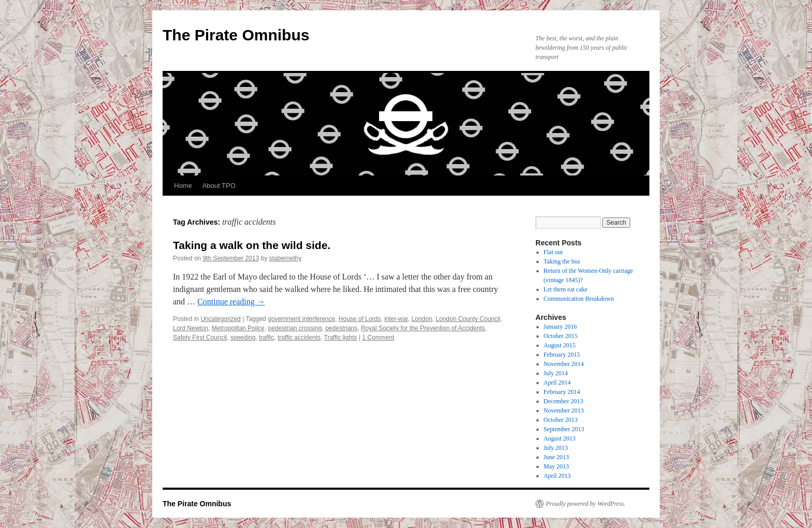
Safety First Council (200, 338)
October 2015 (561, 336)
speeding (243, 338)
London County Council (468, 319)
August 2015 (560, 345)
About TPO (219, 186)
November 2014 (564, 364)
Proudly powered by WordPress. (586, 504)
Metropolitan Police (238, 328)
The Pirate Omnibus (236, 35)
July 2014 (556, 373)
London (422, 319)
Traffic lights (341, 338)
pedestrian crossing (295, 328)
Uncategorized (220, 319)
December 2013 (563, 401)
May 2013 (556, 466)
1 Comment (378, 338)
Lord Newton (191, 328)
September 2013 (564, 429)
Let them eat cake (566, 289)
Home (183, 186)
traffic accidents (299, 338)
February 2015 (562, 355)
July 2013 (556, 448)
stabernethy (286, 258)
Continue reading (231, 302)
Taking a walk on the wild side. (252, 245)
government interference (301, 319)
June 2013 (556, 457)
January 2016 (560, 327)
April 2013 (557, 476)
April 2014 (557, 383)
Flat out (553, 252)
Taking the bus (562, 261)
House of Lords (360, 319)
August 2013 (560, 438)
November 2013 (564, 410)
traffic (266, 338)
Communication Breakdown (579, 299)
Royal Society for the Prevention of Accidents (423, 328)
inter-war (396, 319)
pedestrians (341, 328)
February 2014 (562, 392)
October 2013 (561, 420)
